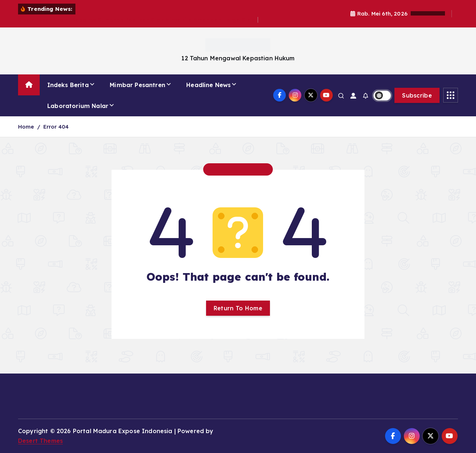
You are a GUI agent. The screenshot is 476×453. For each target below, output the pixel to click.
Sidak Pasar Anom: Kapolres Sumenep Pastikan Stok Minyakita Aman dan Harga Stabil (138, 20)
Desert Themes (40, 441)
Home (26, 127)
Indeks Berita (68, 85)
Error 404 (56, 127)
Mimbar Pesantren (137, 85)
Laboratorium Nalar (78, 106)
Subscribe (417, 95)
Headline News (208, 85)
